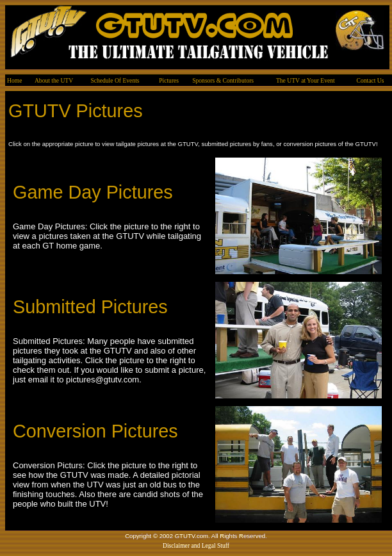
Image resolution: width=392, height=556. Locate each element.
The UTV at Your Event (306, 80)
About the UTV (54, 80)
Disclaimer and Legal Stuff (196, 545)
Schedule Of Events (115, 80)
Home (14, 80)
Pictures (169, 80)
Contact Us (371, 80)
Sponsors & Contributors (223, 80)
